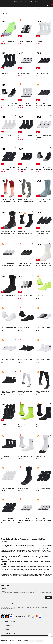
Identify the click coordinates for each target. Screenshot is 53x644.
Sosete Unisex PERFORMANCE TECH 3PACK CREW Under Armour (26, 105)
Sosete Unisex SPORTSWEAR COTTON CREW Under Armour (43, 264)
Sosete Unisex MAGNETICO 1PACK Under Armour (25, 392)
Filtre (39, 9)
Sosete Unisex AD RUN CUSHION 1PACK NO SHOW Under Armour (9, 105)
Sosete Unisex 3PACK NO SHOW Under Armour (44, 137)
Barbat (4, 604)
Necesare (5, 641)
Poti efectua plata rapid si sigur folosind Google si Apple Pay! (26, 1)
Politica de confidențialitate (11, 609)
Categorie (14, 9)
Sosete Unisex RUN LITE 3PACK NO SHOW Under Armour (44, 232)
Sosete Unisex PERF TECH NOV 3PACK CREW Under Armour (8, 232)
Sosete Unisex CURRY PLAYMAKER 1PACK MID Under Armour (26, 233)
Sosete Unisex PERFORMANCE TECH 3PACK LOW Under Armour (44, 169)
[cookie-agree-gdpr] (40, 641)
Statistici (20, 641)
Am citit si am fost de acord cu (24, 608)
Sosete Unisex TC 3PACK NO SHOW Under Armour (8, 169)
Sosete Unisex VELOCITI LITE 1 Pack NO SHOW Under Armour (44, 296)
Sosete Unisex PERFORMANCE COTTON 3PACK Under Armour (26, 169)
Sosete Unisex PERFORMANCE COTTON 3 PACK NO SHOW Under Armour (26, 360)
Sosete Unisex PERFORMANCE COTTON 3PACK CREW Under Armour (26, 456)
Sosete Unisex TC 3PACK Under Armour (8, 137)
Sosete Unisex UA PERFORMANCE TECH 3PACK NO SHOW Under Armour (44, 105)
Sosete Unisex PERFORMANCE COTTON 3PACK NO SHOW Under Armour (26, 73)
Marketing (26, 641)
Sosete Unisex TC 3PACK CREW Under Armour (8, 73)
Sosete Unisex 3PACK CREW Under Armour (43, 41)
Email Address (5, 596)
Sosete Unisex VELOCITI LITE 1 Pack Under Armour (26, 424)
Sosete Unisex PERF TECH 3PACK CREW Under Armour (44, 200)
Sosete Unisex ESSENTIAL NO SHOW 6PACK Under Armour (8, 488)
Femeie (9, 604)
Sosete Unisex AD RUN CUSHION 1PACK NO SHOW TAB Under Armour (9, 41)
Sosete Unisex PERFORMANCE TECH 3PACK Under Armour (26, 41)
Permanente (13, 641)
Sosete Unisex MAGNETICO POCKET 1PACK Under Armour (8, 200)
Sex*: (2, 602)
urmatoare (49, 532)
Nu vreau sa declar (17, 604)
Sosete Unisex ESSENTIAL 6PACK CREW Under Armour (7, 424)
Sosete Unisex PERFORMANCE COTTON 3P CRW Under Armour (9, 456)
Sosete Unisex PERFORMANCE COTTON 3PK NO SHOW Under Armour (8, 360)
